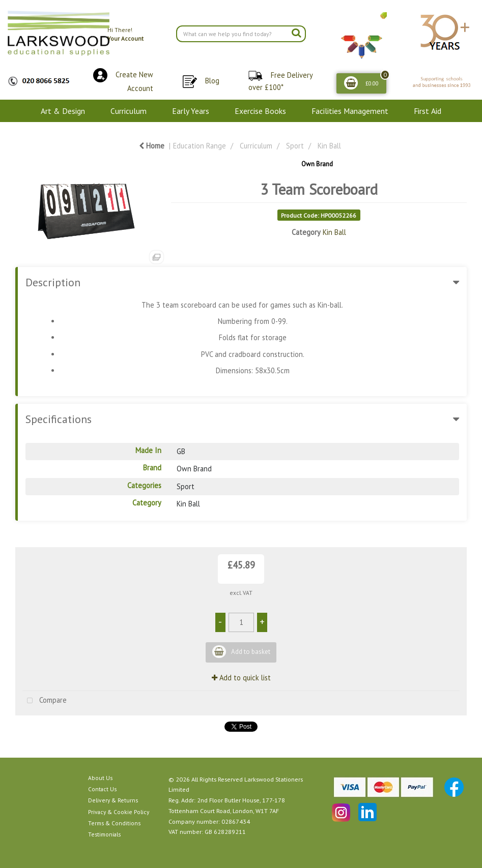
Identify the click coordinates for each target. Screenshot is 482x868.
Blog (212, 81)
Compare (45, 701)
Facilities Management (350, 111)
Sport (295, 146)
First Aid (428, 111)
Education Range (200, 146)
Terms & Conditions (114, 823)
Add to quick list (241, 678)
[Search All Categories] (241, 34)
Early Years (191, 111)
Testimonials (104, 834)
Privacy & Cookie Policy (119, 812)
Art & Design (63, 111)
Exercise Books (260, 111)
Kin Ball (329, 146)
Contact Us (102, 789)
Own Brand (317, 164)
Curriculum (129, 111)
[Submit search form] (296, 33)
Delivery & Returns (113, 800)
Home (152, 146)
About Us (100, 778)
